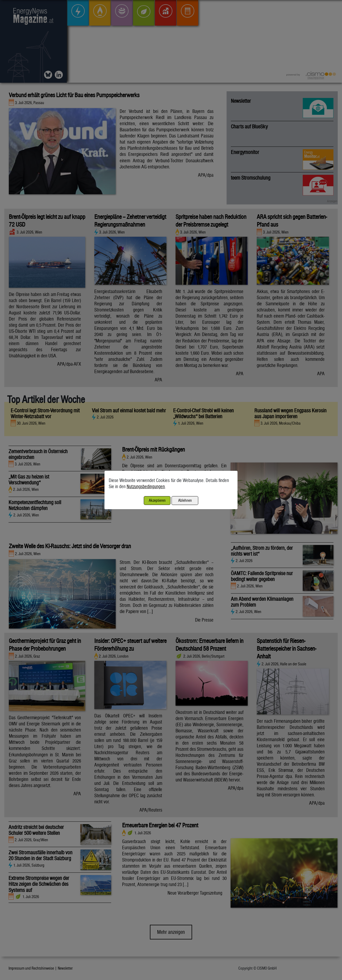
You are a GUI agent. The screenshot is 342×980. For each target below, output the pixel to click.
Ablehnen (185, 500)
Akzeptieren (157, 500)
